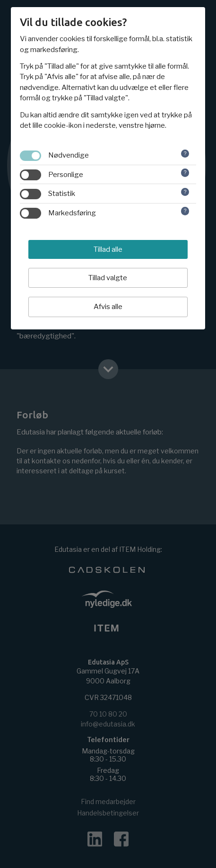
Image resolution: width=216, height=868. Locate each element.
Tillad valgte (108, 278)
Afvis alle (108, 307)
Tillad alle (108, 249)
